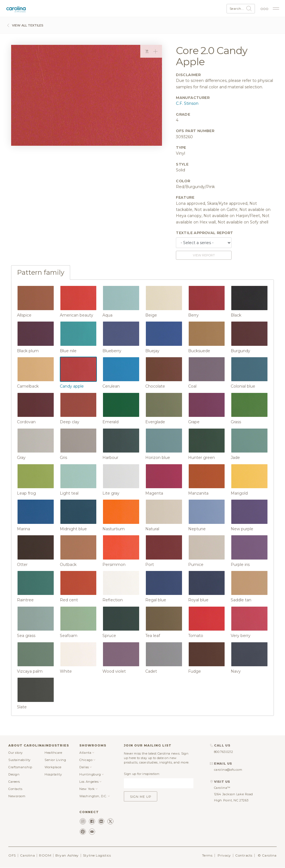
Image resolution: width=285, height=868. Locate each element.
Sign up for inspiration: (142, 774)
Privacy (224, 855)
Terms (207, 855)
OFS (12, 855)
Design (14, 774)
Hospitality (53, 774)
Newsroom (17, 796)
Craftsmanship (20, 767)
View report (204, 255)
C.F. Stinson (187, 103)
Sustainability (19, 760)
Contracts (244, 855)
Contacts (15, 789)
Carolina (27, 855)
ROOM (45, 855)
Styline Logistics (97, 855)
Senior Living (55, 760)
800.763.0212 (224, 752)
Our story (16, 753)
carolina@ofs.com (228, 770)
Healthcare (53, 753)
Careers (14, 782)
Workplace (53, 767)
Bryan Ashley (67, 855)
